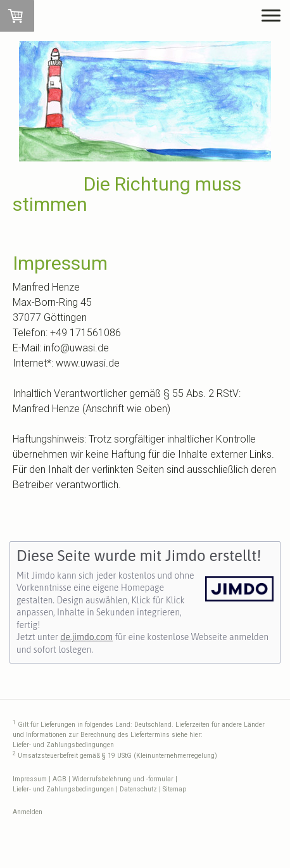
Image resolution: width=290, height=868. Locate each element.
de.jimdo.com (86, 637)
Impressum (30, 779)
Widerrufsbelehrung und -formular (123, 779)
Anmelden (28, 812)
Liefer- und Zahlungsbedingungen (63, 745)
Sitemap (174, 789)
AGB (60, 779)
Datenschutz (138, 789)
